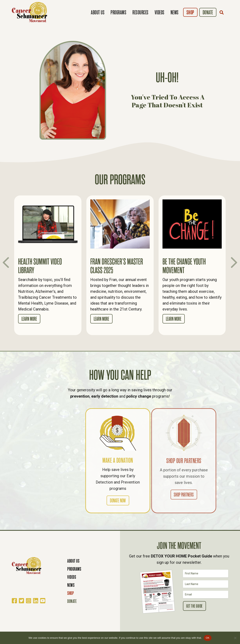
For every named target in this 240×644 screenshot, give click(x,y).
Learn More (29, 319)
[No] (235, 638)
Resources (140, 12)
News (175, 12)
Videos (160, 12)
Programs (118, 12)
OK (208, 638)
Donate (208, 12)
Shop (190, 12)
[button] (222, 12)
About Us (98, 12)
